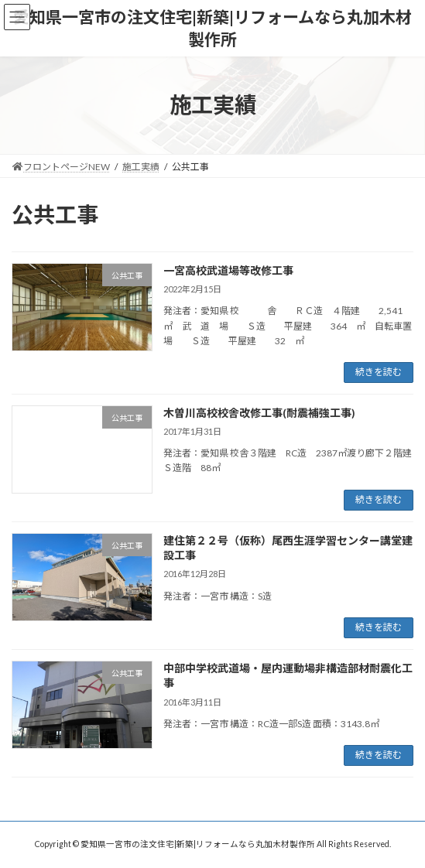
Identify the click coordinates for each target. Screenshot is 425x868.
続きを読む (379, 372)
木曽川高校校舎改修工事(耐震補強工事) (259, 413)
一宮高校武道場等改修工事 (228, 270)
